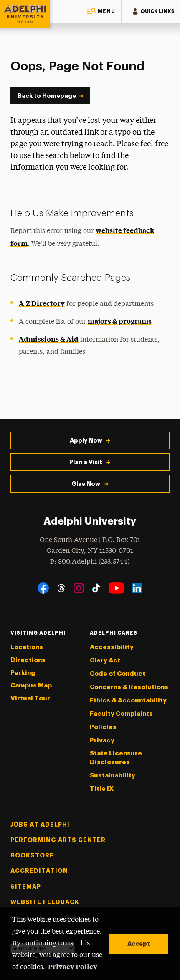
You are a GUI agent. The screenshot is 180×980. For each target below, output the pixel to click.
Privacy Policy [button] (73, 966)
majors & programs (120, 321)
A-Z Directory (42, 303)
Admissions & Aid (49, 339)
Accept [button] (139, 944)
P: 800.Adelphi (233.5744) (90, 561)
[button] (101, 11)
